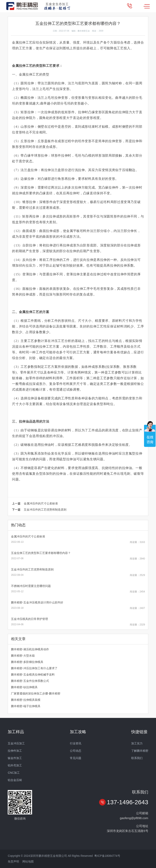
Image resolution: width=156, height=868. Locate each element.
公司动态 (76, 751)
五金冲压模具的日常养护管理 (29, 619)
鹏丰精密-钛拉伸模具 (24, 687)
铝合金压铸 (15, 780)
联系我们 (137, 758)
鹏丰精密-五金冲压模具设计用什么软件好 (37, 602)
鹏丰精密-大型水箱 (23, 656)
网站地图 (28, 861)
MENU (147, 6)
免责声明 (13, 861)
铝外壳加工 (15, 765)
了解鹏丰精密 (140, 751)
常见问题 (76, 758)
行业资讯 (76, 743)
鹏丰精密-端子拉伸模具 (26, 706)
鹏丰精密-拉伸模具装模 (26, 700)
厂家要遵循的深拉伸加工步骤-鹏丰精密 (36, 693)
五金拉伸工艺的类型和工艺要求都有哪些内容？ (41, 553)
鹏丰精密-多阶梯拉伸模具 (27, 662)
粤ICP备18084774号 (107, 856)
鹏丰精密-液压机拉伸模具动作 (30, 649)
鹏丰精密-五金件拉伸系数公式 (30, 681)
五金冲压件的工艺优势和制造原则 (45, 510)
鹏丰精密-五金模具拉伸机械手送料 (33, 675)
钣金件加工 (15, 758)
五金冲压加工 (16, 743)
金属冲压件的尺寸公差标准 (41, 503)
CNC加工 (14, 773)
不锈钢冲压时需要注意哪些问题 (31, 586)
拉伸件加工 (15, 751)
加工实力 (137, 743)
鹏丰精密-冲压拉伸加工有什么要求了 (34, 668)
